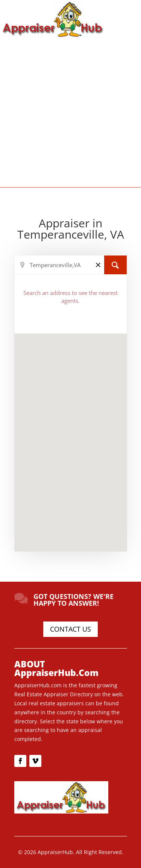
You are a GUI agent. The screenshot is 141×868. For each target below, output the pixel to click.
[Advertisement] (70, 112)
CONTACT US (70, 629)
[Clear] (98, 264)
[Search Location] (71, 265)
